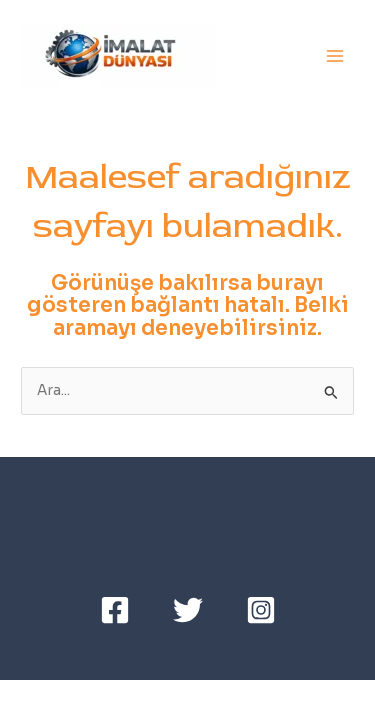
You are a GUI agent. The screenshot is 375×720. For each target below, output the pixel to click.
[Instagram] (261, 610)
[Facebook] (115, 610)
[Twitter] (188, 610)
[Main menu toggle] (335, 56)
